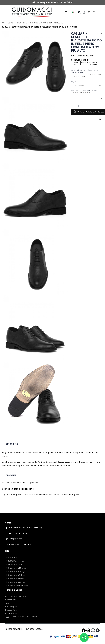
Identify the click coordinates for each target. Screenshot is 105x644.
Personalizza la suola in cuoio (78, 71)
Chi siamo (13, 557)
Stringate (35, 23)
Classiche (22, 23)
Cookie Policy (12, 613)
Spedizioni (11, 600)
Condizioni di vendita (16, 596)
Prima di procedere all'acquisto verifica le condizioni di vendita (86, 64)
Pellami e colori (16, 564)
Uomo (11, 23)
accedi (67, 494)
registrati (77, 494)
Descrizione (12, 444)
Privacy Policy (12, 610)
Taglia (74, 81)
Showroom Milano (17, 568)
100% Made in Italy (17, 561)
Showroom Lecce (16, 579)
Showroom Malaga (17, 582)
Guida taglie (11, 607)
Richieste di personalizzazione (84, 91)
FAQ (7, 603)
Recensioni (12, 475)
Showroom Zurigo (17, 571)
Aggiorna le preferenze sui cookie (21, 617)
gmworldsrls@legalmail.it (22, 544)
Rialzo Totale (93, 70)
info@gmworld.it (17, 539)
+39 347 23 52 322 (57, 2)
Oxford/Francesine (53, 23)
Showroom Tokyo (16, 575)
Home (3, 23)
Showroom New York (18, 586)
